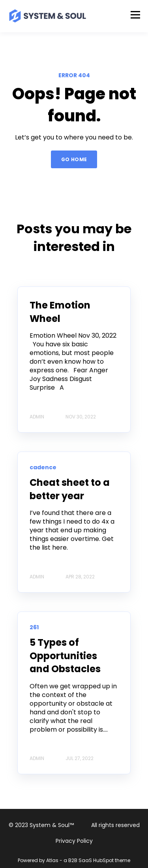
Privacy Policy (74, 841)
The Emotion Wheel (60, 312)
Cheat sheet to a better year (70, 489)
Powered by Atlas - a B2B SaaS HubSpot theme (74, 860)
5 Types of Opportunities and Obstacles (65, 656)
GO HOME (74, 159)
